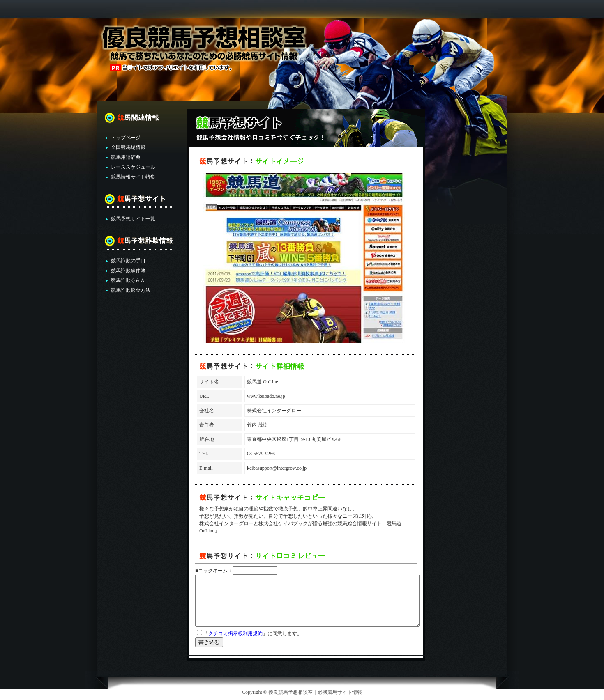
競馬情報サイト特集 (133, 177)
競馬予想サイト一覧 (133, 219)
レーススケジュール (133, 167)
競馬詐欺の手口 (128, 261)
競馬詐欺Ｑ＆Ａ (128, 280)
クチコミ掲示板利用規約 (235, 633)
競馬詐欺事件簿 (128, 271)
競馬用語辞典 (126, 157)
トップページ (126, 138)
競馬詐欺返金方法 (131, 290)
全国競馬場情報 (128, 147)
